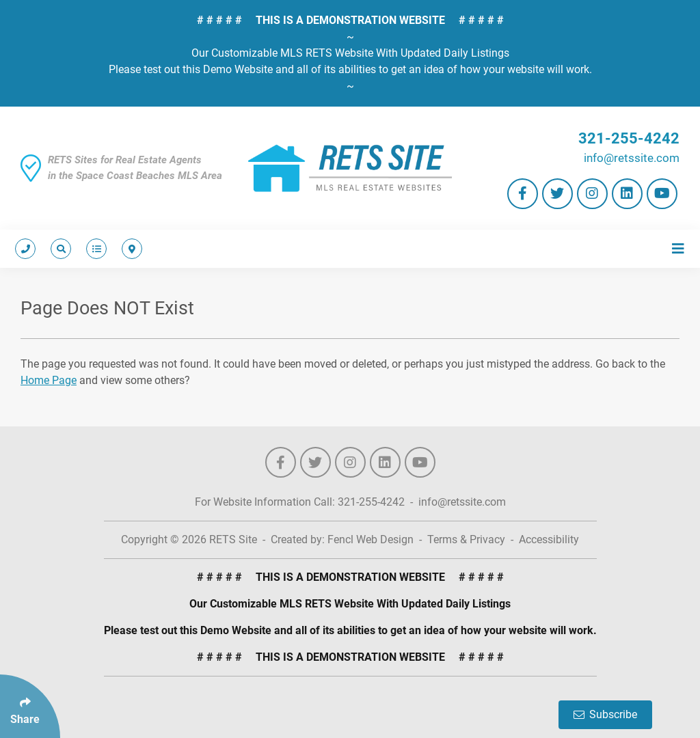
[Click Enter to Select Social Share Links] (30, 706)
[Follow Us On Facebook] (523, 194)
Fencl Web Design (371, 539)
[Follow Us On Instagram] (592, 194)
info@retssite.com (632, 158)
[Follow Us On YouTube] (662, 194)
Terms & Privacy (466, 539)
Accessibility (549, 539)
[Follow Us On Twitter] (557, 194)
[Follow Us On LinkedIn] (627, 194)
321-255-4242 (629, 138)
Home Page (49, 380)
